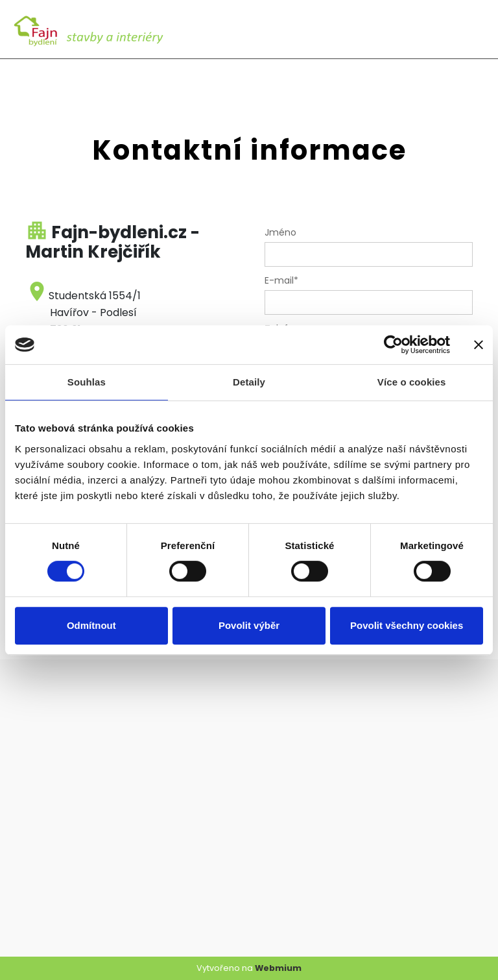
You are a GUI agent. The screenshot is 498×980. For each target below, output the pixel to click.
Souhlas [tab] (87, 382)
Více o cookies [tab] (412, 382)
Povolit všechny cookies (407, 625)
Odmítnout (91, 625)
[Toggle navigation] (471, 30)
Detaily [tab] (249, 382)
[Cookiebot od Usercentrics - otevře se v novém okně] (393, 345)
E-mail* (281, 280)
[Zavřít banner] (479, 345)
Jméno (280, 232)
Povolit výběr (249, 625)
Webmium (278, 968)
